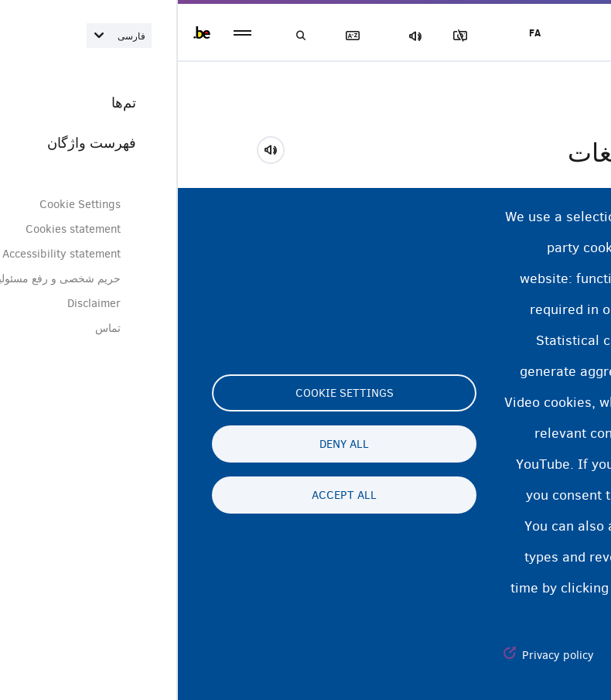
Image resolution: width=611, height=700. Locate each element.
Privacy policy (380, 655)
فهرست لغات (178, 36)
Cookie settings (167, 393)
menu (65, 33)
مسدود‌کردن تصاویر (285, 36)
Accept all (166, 495)
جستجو (124, 36)
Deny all (166, 444)
